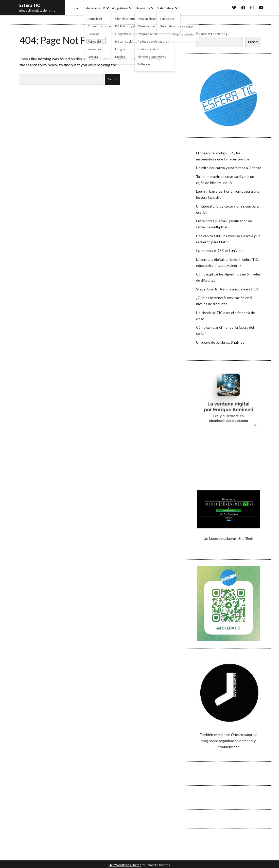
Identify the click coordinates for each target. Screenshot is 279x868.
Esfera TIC (30, 5)
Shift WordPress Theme (125, 865)
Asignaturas (120, 8)
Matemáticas (166, 8)
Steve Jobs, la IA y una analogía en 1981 (227, 289)
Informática (143, 8)
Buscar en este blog (212, 34)
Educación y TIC (95, 8)
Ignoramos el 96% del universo (220, 251)
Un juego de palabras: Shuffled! (221, 342)
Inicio (77, 8)
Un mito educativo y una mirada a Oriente (229, 168)
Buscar (253, 42)
